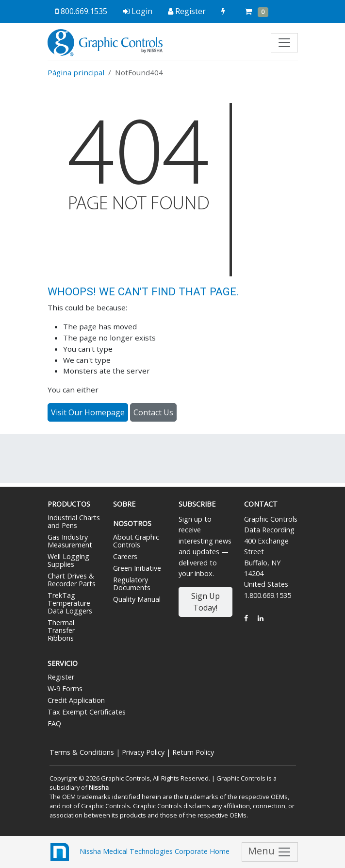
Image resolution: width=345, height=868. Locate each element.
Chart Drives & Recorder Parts (72, 580)
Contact (261, 504)
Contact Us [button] (153, 412)
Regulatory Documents (132, 584)
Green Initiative (137, 568)
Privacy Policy (143, 752)
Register (61, 677)
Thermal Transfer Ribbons (61, 630)
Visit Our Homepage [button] (88, 412)
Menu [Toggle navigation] (270, 852)
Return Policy (193, 752)
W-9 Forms (65, 689)
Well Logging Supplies (68, 560)
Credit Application (76, 700)
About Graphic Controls (136, 541)
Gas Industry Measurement (70, 541)
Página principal (76, 72)
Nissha (99, 787)
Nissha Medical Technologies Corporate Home (139, 852)
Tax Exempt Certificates (87, 712)
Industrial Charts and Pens (74, 521)
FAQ (54, 723)
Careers (125, 556)
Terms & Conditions (82, 752)
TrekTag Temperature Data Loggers (70, 603)
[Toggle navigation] (284, 43)
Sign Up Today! (205, 602)
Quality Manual (137, 599)
